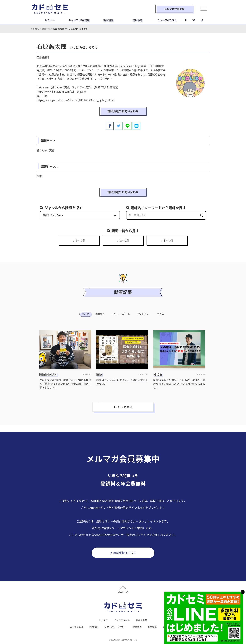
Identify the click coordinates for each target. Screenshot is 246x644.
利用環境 (152, 627)
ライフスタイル (122, 620)
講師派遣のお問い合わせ (123, 111)
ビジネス (104, 620)
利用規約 (94, 627)
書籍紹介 (100, 314)
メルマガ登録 (169, 627)
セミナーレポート (121, 314)
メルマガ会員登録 (174, 9)
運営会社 (137, 627)
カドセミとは (77, 627)
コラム (161, 314)
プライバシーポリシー (115, 627)
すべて (85, 314)
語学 (39, 176)
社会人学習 (141, 620)
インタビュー (144, 314)
